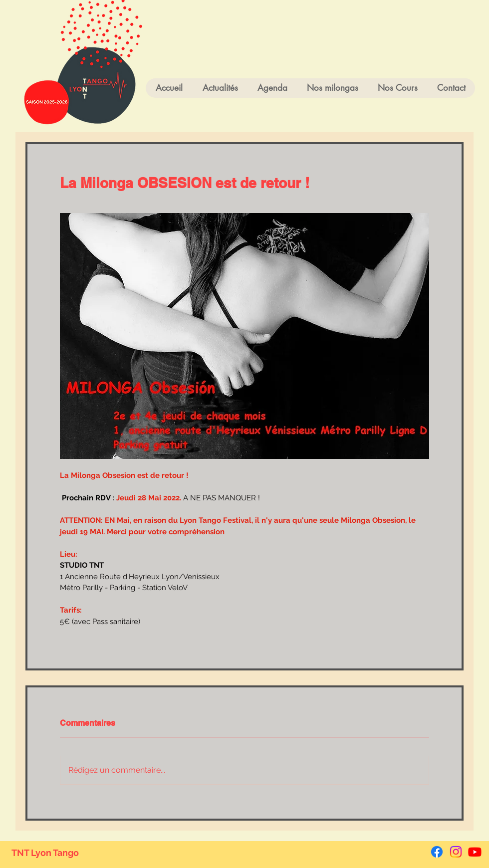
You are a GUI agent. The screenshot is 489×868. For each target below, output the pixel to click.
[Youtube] (475, 852)
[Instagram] (456, 852)
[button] (397, 88)
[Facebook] (437, 852)
